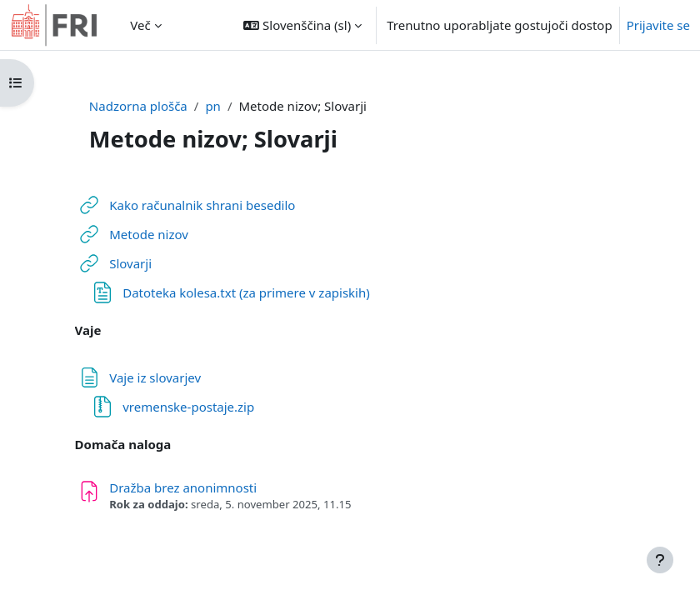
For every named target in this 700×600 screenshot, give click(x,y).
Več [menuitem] (140, 25)
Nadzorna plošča (138, 106)
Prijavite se (658, 25)
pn (213, 106)
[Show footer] (660, 560)
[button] (302, 25)
